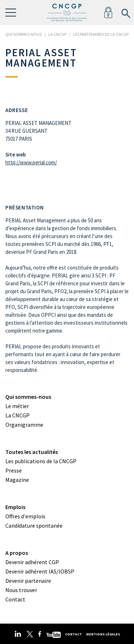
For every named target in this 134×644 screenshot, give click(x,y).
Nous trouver (21, 590)
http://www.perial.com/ (31, 162)
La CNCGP (18, 415)
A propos (17, 553)
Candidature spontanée (34, 526)
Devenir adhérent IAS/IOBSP (40, 571)
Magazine (17, 480)
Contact (15, 599)
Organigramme (24, 425)
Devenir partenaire (28, 581)
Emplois (15, 507)
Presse (14, 470)
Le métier (17, 406)
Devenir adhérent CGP (32, 562)
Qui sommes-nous (28, 397)
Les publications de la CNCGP (41, 461)
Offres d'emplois (25, 516)
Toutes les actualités (32, 452)
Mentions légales (103, 634)
